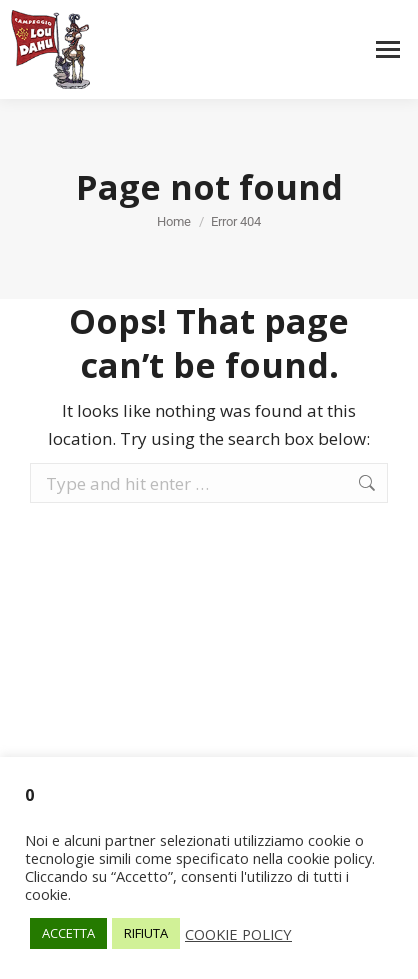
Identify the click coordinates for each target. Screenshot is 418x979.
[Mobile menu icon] (388, 49)
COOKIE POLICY (238, 934)
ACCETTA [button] (68, 933)
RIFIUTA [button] (146, 933)
